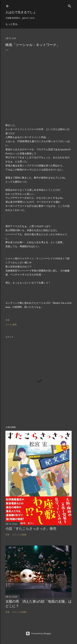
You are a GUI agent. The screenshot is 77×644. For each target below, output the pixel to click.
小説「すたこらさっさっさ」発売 (31, 529)
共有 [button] (7, 320)
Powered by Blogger (38, 633)
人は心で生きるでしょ (21, 12)
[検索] (70, 5)
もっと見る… (12, 24)
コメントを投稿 (19, 535)
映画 (15, 325)
